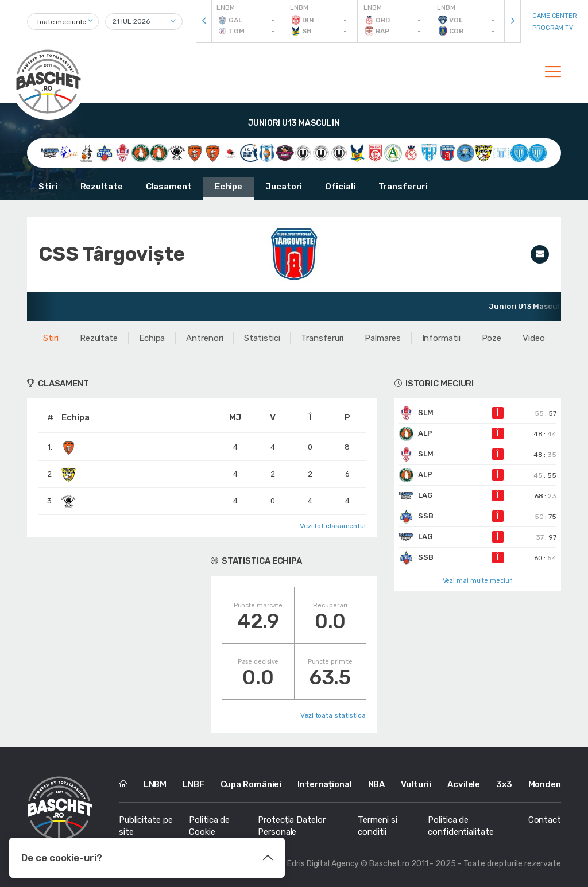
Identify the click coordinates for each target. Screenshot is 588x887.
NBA (377, 784)
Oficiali (340, 187)
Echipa (152, 338)
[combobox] (63, 22)
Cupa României (251, 784)
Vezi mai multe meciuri (478, 581)
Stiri (48, 187)
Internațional (325, 784)
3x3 (504, 784)
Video (534, 338)
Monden (545, 784)
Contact (545, 820)
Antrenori (204, 338)
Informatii (441, 338)
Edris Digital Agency (323, 864)
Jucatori (284, 187)
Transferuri (403, 187)
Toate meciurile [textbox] (61, 22)
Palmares (382, 338)
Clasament (169, 187)
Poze (492, 338)
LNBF (194, 784)
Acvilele (464, 784)
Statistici (262, 338)
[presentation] (204, 22)
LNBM (155, 784)
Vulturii (416, 784)
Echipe (229, 187)
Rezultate (102, 187)
